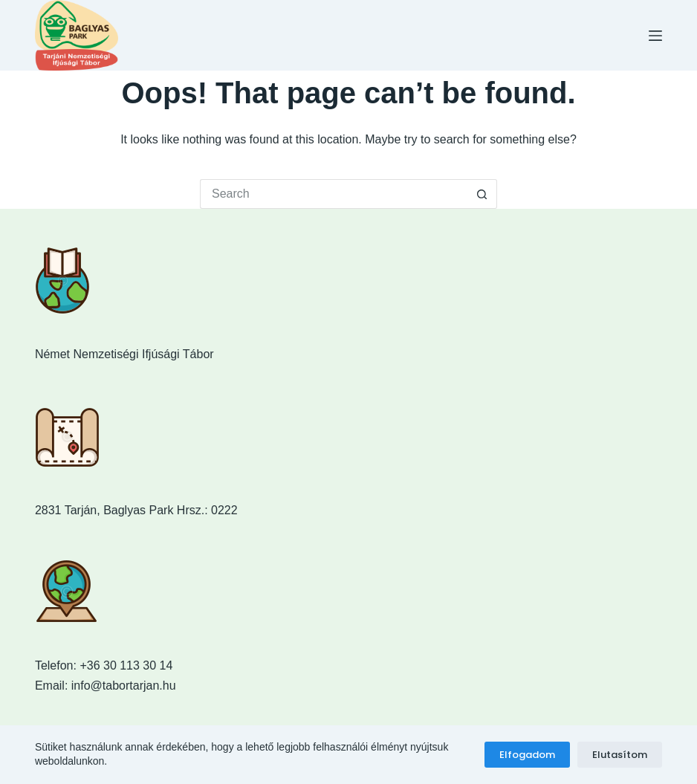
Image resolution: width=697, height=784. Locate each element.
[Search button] (482, 194)
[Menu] (655, 36)
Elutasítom (620, 755)
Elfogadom (527, 755)
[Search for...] (334, 194)
